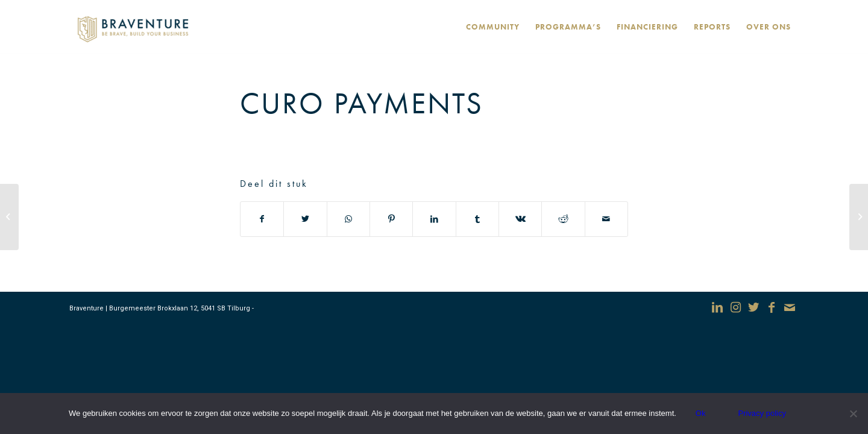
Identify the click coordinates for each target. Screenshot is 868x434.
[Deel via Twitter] (305, 219)
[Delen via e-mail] (606, 219)
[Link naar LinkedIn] (717, 307)
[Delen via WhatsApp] (348, 219)
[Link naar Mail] (790, 307)
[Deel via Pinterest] (391, 219)
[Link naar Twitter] (753, 307)
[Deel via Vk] (520, 219)
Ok (701, 413)
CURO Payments (362, 103)
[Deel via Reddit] (563, 219)
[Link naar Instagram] (735, 307)
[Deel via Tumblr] (477, 219)
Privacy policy (762, 413)
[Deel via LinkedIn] (434, 219)
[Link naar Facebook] (772, 307)
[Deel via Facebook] (262, 219)
